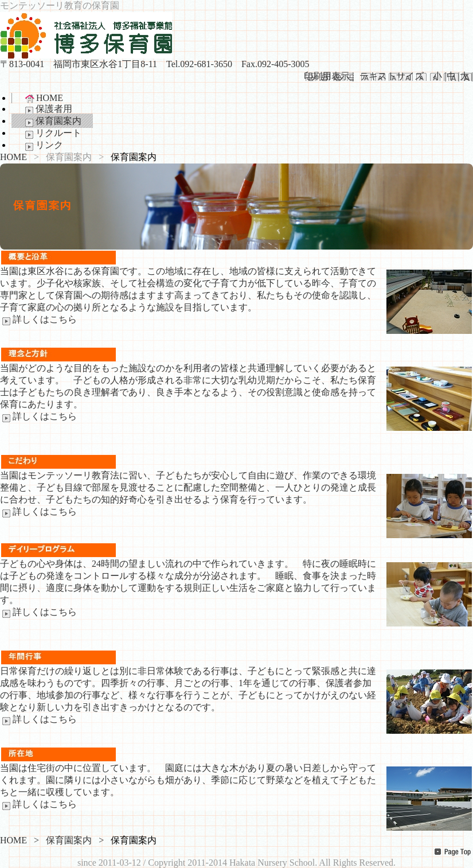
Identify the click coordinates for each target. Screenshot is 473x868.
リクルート (52, 134)
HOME (43, 98)
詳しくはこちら (38, 319)
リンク (43, 146)
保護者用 (48, 110)
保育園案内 (52, 122)
